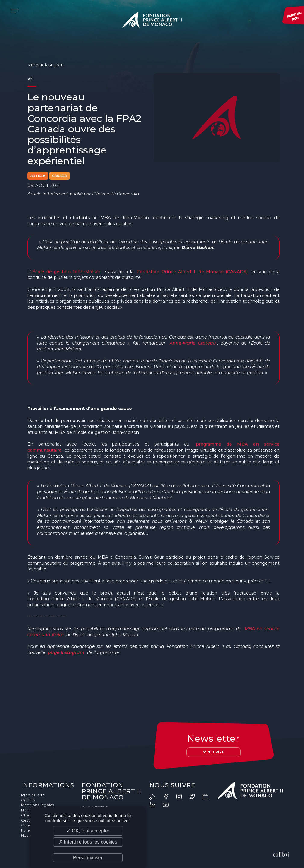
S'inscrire (213, 752)
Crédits (28, 800)
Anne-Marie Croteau (193, 343)
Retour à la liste (45, 65)
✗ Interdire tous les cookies (88, 842)
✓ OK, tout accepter (88, 831)
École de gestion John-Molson (67, 272)
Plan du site (33, 795)
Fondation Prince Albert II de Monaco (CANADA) (193, 272)
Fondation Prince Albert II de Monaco (152, 21)
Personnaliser (88, 858)
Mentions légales (38, 805)
